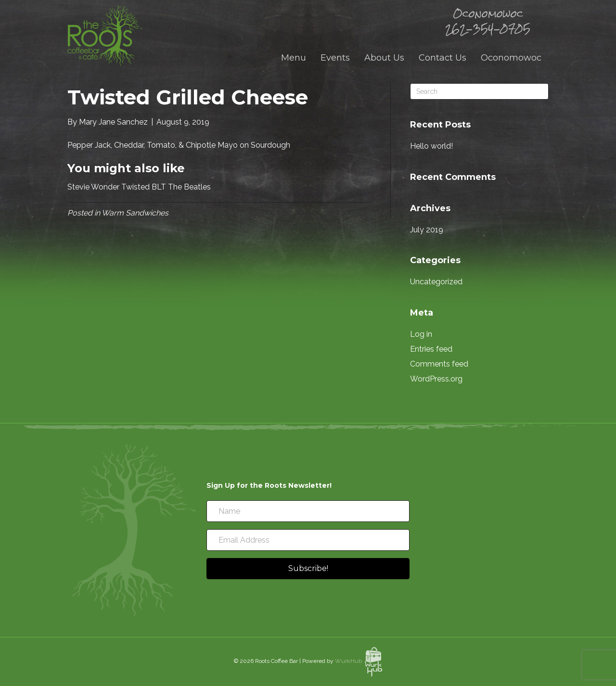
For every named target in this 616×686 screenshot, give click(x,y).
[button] (308, 569)
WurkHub (359, 661)
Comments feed (439, 364)
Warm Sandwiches (135, 213)
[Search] (479, 91)
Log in (421, 334)
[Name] (308, 511)
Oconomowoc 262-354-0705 (488, 21)
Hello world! (431, 146)
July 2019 (427, 230)
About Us (384, 58)
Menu (294, 58)
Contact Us (443, 58)
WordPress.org (436, 379)
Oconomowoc (511, 58)
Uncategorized (436, 282)
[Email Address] (308, 540)
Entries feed (431, 349)
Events (335, 58)
